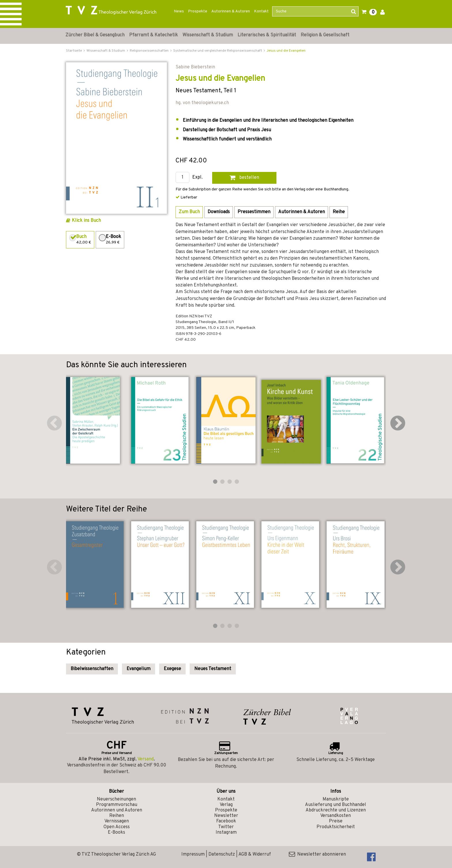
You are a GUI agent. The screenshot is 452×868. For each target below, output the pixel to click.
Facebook (226, 821)
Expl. (197, 178)
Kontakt (261, 11)
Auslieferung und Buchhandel (336, 805)
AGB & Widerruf (255, 854)
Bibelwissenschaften (92, 669)
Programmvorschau (117, 805)
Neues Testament (213, 669)
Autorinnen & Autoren (231, 11)
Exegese (172, 669)
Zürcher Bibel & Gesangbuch (95, 35)
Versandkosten (336, 816)
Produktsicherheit (336, 827)
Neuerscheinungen (116, 799)
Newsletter (226, 816)
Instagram (226, 833)
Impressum (193, 854)
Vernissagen (117, 821)
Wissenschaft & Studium (208, 35)
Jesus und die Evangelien (286, 51)
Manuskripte (336, 799)
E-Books (116, 833)
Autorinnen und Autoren (117, 810)
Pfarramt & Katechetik (154, 35)
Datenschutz (222, 854)
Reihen (117, 816)
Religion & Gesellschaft (325, 35)
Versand (146, 759)
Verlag (226, 805)
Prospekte (198, 11)
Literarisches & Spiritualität (267, 35)
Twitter (226, 827)
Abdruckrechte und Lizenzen (336, 810)
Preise (336, 821)
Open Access (117, 827)
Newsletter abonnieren (317, 854)
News (179, 11)
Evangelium (139, 669)
